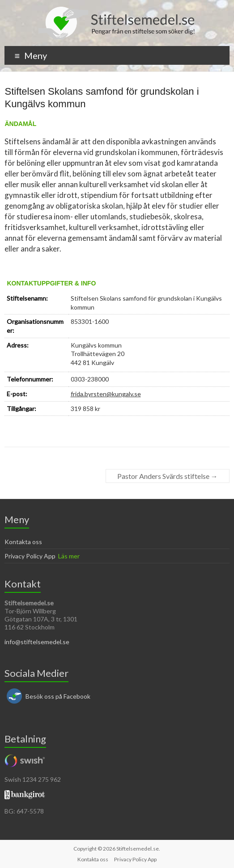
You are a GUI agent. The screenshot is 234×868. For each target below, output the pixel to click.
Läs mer (69, 556)
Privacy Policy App (30, 556)
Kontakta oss (23, 542)
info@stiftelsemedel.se (37, 642)
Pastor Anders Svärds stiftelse (168, 476)
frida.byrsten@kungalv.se (106, 394)
